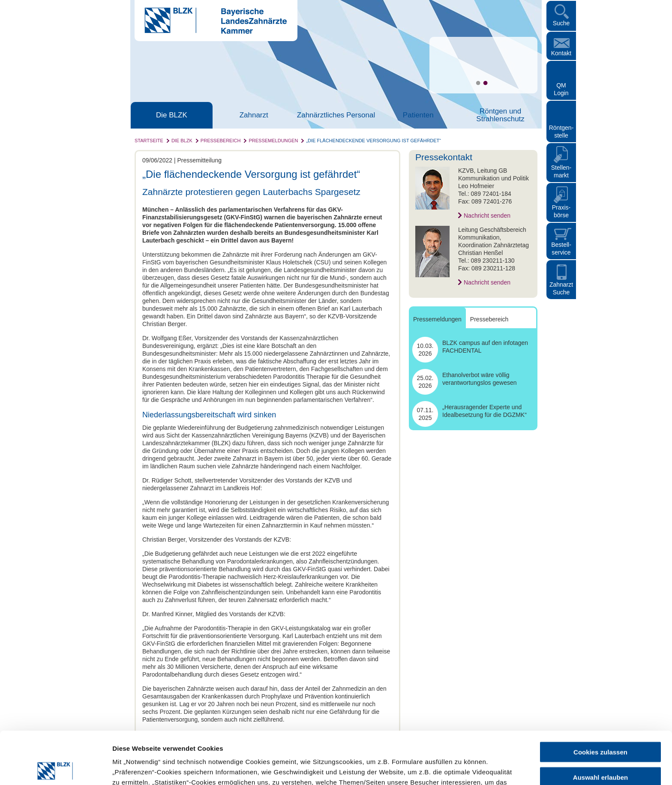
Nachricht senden (487, 216)
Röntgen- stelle (561, 132)
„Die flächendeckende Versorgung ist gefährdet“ (373, 141)
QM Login (561, 89)
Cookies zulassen (600, 700)
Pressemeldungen (273, 141)
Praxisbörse (561, 211)
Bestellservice (561, 249)
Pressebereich (221, 141)
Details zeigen (456, 768)
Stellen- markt (561, 171)
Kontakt (561, 53)
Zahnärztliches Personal (336, 115)
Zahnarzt (254, 115)
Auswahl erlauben (600, 725)
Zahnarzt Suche (561, 288)
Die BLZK (172, 115)
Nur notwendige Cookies (600, 750)
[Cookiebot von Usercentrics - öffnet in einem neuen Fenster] (55, 768)
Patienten (418, 115)
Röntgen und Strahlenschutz (500, 115)
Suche (561, 23)
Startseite (149, 141)
